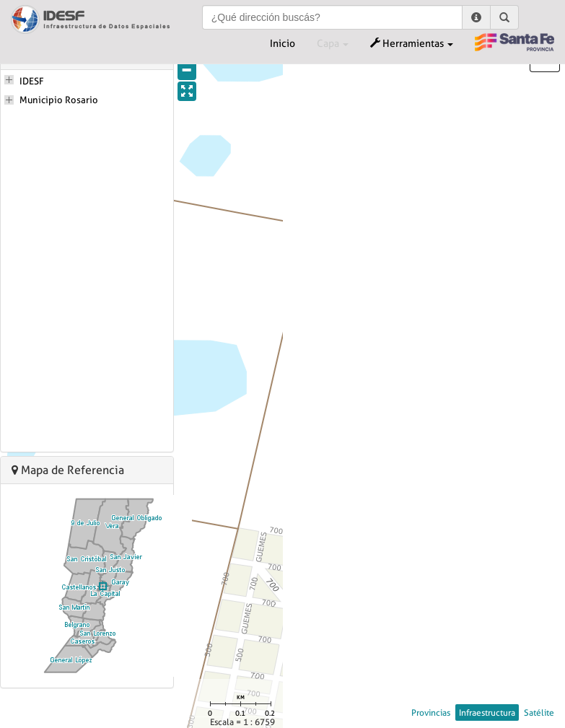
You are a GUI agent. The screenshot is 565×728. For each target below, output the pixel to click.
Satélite (539, 712)
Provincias (431, 712)
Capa (333, 43)
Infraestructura (487, 712)
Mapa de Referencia (68, 470)
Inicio (282, 43)
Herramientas (412, 43)
